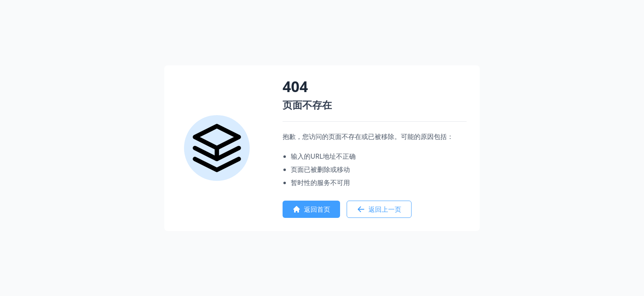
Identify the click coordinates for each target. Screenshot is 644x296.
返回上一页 (379, 209)
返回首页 (311, 209)
